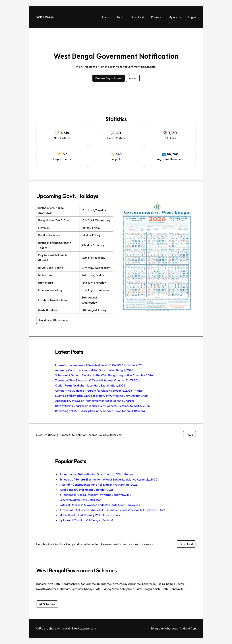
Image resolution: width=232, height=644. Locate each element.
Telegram (157, 628)
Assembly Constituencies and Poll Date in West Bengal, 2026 (94, 370)
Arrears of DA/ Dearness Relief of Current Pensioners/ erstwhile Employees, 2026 (112, 510)
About (133, 78)
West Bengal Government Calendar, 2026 (86, 490)
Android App (188, 628)
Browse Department (109, 78)
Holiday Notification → (54, 320)
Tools (189, 435)
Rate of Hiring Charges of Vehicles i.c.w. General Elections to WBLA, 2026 (102, 406)
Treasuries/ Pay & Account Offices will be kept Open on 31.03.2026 (98, 380)
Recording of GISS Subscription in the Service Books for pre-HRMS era (100, 411)
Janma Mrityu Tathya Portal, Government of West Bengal (96, 474)
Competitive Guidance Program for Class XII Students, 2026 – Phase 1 (100, 391)
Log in (192, 17)
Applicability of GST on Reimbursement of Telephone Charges (95, 401)
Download (186, 544)
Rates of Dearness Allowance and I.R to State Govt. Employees (100, 505)
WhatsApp (171, 628)
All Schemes (47, 604)
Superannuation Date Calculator (80, 500)
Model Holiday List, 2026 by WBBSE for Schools (90, 515)
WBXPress (45, 17)
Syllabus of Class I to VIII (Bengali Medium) (86, 520)
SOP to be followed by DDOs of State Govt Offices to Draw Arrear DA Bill (102, 396)
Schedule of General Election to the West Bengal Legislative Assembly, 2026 (104, 375)
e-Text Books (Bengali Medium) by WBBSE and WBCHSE (95, 495)
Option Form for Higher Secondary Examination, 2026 (90, 385)
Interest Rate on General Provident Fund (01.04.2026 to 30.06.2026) (99, 365)
